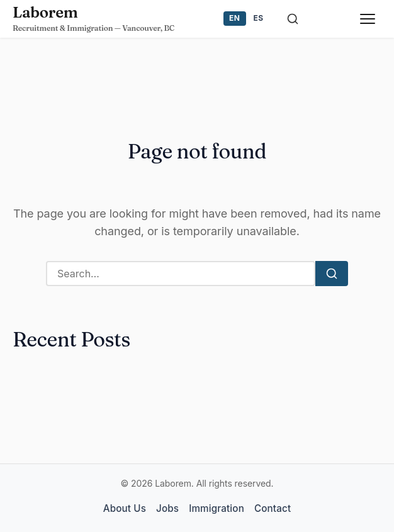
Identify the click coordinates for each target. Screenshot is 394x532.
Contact (273, 508)
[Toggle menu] (368, 19)
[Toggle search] (293, 19)
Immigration (217, 508)
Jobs (167, 508)
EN (234, 18)
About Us (125, 508)
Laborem (45, 12)
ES (259, 18)
